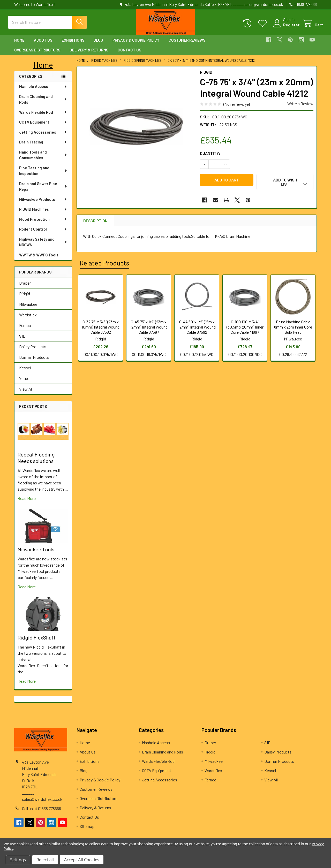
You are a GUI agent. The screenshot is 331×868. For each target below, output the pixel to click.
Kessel (25, 372)
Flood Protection (43, 224)
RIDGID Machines (43, 214)
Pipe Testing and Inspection (43, 175)
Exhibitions (73, 45)
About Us (43, 45)
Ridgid (25, 298)
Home (19, 45)
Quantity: (210, 158)
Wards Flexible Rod (43, 117)
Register (285, 28)
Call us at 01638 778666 (42, 813)
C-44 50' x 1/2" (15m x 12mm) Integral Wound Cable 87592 (197, 329)
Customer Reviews (187, 45)
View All (26, 394)
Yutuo (24, 383)
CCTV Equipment (43, 127)
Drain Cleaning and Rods (43, 104)
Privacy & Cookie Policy (136, 45)
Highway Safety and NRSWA (43, 247)
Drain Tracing (43, 147)
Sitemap (87, 831)
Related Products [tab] (104, 265)
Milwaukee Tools (36, 554)
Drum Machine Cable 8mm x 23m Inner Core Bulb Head (293, 329)
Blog (98, 45)
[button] (43, 69)
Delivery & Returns (89, 55)
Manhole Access (43, 91)
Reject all (45, 860)
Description (95, 223)
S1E (22, 341)
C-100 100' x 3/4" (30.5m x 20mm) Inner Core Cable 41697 (245, 329)
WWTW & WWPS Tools (39, 260)
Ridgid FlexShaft (36, 642)
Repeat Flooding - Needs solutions (38, 462)
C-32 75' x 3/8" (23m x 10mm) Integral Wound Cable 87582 (101, 329)
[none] (137, 131)
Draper (25, 288)
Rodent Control (43, 234)
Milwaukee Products (43, 204)
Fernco (25, 330)
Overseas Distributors (37, 55)
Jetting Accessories (43, 137)
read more (27, 503)
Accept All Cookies (82, 860)
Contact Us (129, 55)
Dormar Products (34, 362)
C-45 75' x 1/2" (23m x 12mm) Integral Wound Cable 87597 (149, 329)
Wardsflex (28, 319)
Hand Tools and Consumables (43, 160)
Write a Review (300, 108)
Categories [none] (31, 81)
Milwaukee (28, 309)
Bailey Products (33, 351)
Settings (18, 860)
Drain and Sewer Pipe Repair (43, 191)
